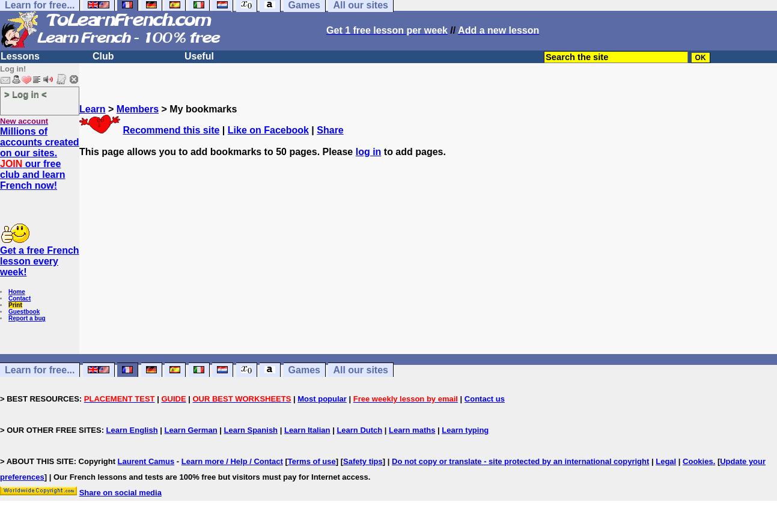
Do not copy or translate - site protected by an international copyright (520, 461)
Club (103, 56)
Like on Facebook (268, 130)
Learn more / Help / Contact (232, 461)
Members (138, 109)
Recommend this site (171, 130)
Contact (20, 298)
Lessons (20, 56)
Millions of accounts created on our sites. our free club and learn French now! (40, 158)
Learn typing (465, 430)
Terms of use (312, 461)
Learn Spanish (251, 430)
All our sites (361, 370)
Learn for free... (40, 370)
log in (369, 152)
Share (330, 130)
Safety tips (363, 461)
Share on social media (120, 493)
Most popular (322, 399)
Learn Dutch (359, 430)
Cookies (698, 461)
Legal (666, 461)
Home (17, 292)
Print (15, 305)
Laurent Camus (146, 461)
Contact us (485, 399)
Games (304, 370)
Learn (93, 109)
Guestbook (24, 312)
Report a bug (27, 318)
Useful (199, 56)
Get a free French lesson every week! (40, 261)
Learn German (190, 430)
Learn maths (412, 430)
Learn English (132, 430)
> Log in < (26, 94)
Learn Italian (307, 430)
